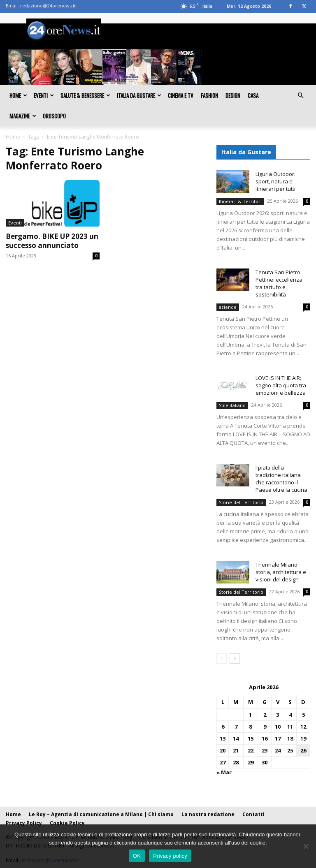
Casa (253, 95)
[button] (300, 95)
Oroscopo (54, 116)
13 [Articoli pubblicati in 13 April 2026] (223, 738)
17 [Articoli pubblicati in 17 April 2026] (278, 738)
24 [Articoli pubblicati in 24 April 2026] (278, 750)
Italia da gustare (139, 95)
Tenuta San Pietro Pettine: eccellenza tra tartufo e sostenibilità (279, 283)
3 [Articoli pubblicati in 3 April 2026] (278, 715)
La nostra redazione (208, 814)
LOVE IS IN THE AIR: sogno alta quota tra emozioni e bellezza (281, 385)
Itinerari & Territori (240, 201)
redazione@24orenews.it (48, 6)
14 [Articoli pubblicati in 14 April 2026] (236, 738)
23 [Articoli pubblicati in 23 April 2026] (265, 750)
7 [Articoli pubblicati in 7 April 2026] (236, 727)
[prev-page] (222, 659)
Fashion (209, 95)
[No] (306, 846)
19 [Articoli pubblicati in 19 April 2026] (303, 738)
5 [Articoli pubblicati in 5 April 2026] (303, 715)
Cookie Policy (67, 823)
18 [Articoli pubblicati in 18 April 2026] (290, 738)
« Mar (224, 772)
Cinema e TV (181, 95)
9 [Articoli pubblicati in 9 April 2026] (265, 727)
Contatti (253, 814)
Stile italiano (232, 405)
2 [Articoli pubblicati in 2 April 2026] (265, 715)
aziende (228, 307)
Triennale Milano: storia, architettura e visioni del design (281, 572)
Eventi (44, 95)
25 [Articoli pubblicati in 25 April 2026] (290, 750)
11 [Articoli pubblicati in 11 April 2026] (290, 727)
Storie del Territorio (241, 502)
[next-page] (235, 659)
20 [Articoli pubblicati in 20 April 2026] (223, 750)
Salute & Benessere (85, 95)
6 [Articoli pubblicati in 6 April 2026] (223, 727)
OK (137, 856)
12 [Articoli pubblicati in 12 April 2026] (303, 727)
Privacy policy (170, 856)
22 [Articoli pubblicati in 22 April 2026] (251, 750)
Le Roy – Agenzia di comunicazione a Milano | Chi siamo (101, 814)
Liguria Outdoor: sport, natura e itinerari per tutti (275, 181)
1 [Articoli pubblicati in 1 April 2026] (250, 715)
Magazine (23, 116)
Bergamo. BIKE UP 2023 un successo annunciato (52, 241)
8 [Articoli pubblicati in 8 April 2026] (250, 727)
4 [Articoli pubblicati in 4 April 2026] (290, 715)
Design (233, 95)
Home (18, 95)
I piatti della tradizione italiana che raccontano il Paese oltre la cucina (281, 479)
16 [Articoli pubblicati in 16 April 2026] (265, 738)
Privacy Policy (24, 823)
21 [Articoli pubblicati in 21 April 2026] (236, 750)
